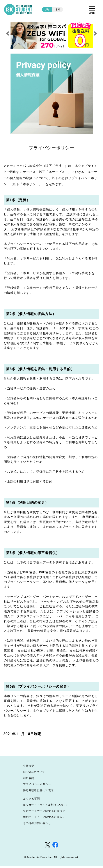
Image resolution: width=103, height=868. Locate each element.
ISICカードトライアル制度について (45, 805)
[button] (8, 33)
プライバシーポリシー (37, 784)
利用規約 (29, 778)
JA (47, 9)
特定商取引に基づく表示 (38, 790)
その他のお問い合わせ (37, 823)
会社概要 (29, 766)
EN (58, 9)
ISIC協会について (34, 772)
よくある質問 (31, 799)
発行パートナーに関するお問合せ (44, 811)
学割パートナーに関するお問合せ (44, 817)
